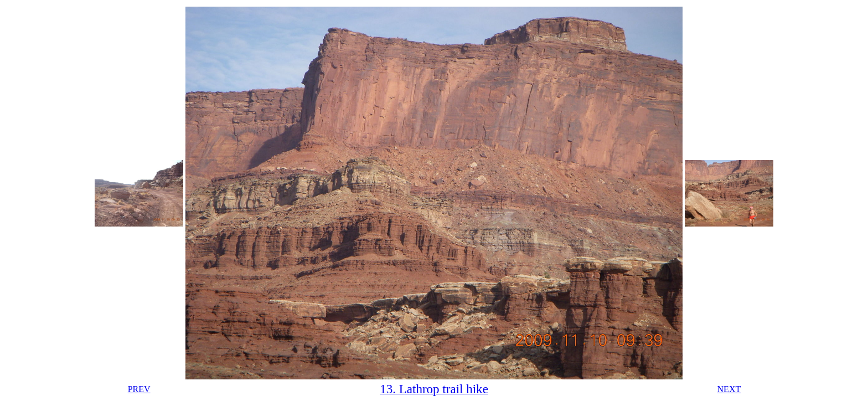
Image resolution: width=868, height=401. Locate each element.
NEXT (729, 389)
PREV (139, 389)
